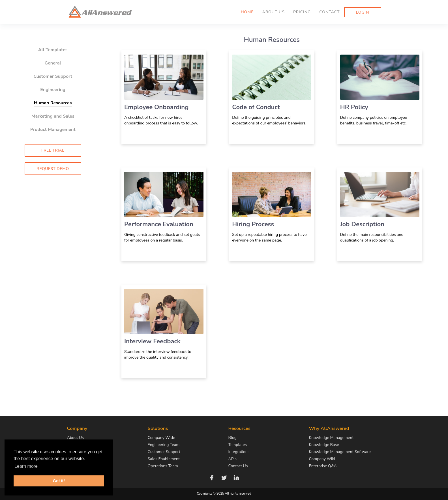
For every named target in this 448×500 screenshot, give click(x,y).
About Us (75, 438)
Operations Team (163, 466)
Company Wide (161, 438)
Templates (238, 445)
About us (273, 12)
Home (247, 12)
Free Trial (53, 150)
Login (363, 12)
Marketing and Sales (53, 116)
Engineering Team (164, 445)
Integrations (239, 452)
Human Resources (53, 103)
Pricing (302, 12)
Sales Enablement (164, 459)
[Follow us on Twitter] (224, 477)
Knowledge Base (324, 445)
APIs (232, 459)
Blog (233, 438)
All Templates (53, 50)
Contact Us (238, 466)
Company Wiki (322, 459)
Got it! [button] (59, 481)
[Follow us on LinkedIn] (236, 477)
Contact (329, 12)
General (53, 63)
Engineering (53, 90)
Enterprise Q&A (323, 466)
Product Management (53, 130)
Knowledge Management (331, 438)
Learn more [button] (26, 466)
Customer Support (53, 76)
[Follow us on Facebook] (212, 477)
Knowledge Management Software (340, 452)
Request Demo (53, 169)
